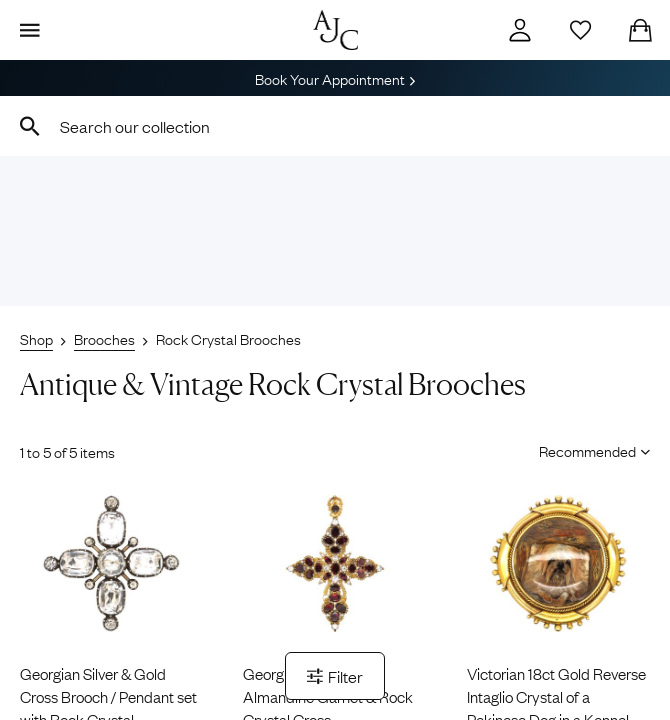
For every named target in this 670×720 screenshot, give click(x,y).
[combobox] (335, 126)
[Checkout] (640, 30)
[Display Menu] (30, 30)
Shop (36, 338)
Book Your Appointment (335, 78)
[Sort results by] (587, 450)
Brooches (104, 338)
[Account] (520, 30)
